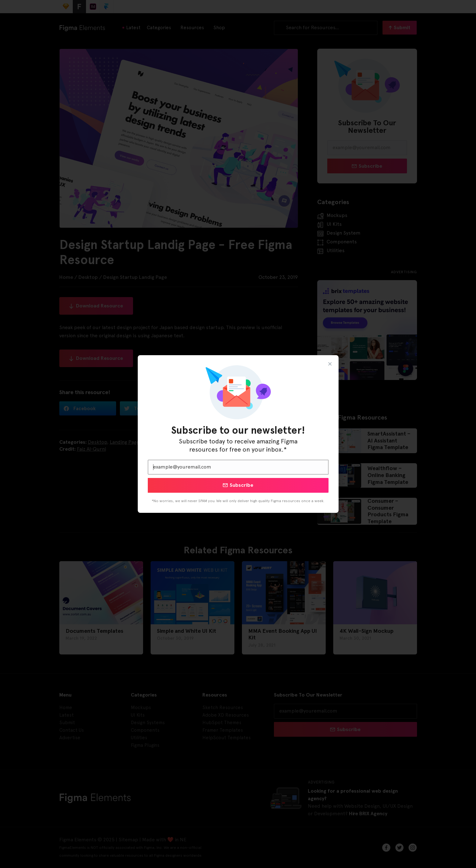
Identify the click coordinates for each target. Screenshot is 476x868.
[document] (238, 434)
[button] (330, 364)
